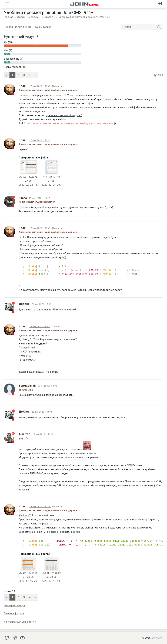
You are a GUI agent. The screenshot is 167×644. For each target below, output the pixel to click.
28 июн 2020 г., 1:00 (42, 304)
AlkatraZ (26, 516)
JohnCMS (157, 638)
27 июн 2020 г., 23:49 (41, 228)
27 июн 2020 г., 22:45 (41, 86)
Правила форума (14, 614)
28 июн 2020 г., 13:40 (43, 434)
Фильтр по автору (15, 605)
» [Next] (36, 75)
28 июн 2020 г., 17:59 (41, 507)
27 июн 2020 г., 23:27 (40, 198)
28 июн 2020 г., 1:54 (40, 327)
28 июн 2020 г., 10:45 (43, 412)
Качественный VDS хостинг (21, 622)
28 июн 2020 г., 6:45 (48, 386)
